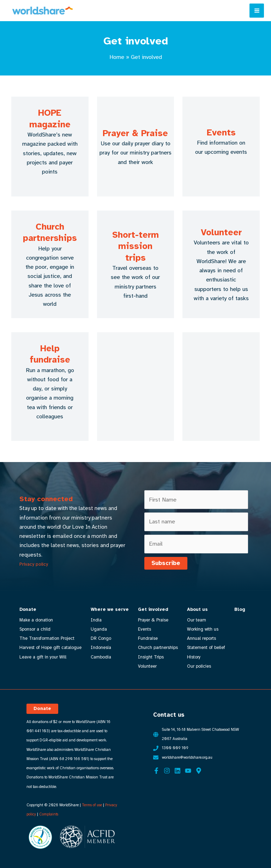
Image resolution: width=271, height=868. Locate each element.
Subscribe (166, 563)
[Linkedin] (177, 770)
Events (221, 132)
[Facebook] (156, 770)
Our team (196, 620)
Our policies (199, 666)
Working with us (202, 629)
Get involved (153, 609)
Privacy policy (34, 564)
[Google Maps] (199, 770)
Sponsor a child (35, 629)
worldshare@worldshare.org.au (187, 757)
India (96, 620)
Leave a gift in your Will (43, 657)
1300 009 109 (175, 748)
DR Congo (101, 638)
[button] (42, 708)
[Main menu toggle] (257, 11)
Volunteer (221, 232)
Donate (28, 609)
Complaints (49, 814)
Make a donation (36, 620)
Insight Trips (150, 657)
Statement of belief (206, 648)
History (193, 657)
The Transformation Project (47, 638)
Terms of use (92, 804)
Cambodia (101, 657)
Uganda (99, 629)
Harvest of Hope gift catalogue (50, 648)
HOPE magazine (50, 119)
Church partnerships (50, 232)
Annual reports (201, 638)
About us (197, 609)
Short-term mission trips (135, 246)
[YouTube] (188, 770)
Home (117, 57)
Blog (239, 609)
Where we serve (110, 609)
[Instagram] (167, 770)
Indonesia (101, 648)
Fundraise (147, 638)
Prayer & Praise (135, 133)
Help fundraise (50, 354)
